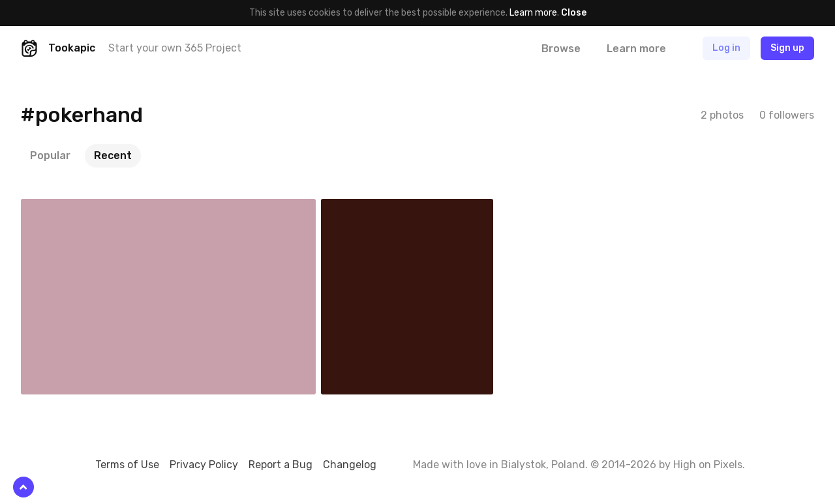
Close (574, 13)
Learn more (533, 13)
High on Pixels (708, 465)
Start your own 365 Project (175, 48)
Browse (561, 49)
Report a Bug (281, 465)
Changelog (350, 465)
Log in (726, 48)
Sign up (787, 48)
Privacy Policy (204, 465)
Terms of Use (127, 465)
